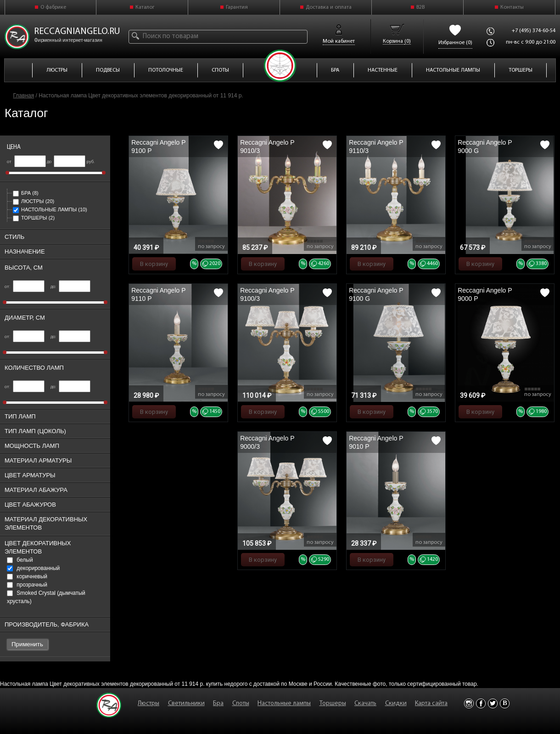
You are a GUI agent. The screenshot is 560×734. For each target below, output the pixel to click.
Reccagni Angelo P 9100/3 (267, 294)
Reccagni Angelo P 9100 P (158, 147)
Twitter (493, 703)
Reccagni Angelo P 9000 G (485, 147)
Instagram (469, 703)
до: (70, 287)
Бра (26, 193)
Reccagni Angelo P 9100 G (376, 294)
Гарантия (237, 7)
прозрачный (27, 585)
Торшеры (34, 218)
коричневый (27, 576)
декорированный (33, 568)
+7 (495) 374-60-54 (534, 31)
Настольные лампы (50, 209)
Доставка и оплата (329, 7)
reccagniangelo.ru (77, 32)
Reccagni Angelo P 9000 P (485, 294)
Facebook (481, 703)
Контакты (512, 7)
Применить (27, 644)
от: (25, 287)
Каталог (145, 7)
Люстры (34, 201)
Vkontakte (505, 703)
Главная (24, 96)
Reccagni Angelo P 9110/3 (376, 147)
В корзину (154, 264)
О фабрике (53, 7)
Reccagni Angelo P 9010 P (376, 442)
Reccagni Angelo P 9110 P (158, 294)
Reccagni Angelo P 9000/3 (267, 442)
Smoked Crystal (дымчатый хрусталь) (46, 597)
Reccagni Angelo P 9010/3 (267, 147)
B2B (420, 7)
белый (20, 560)
